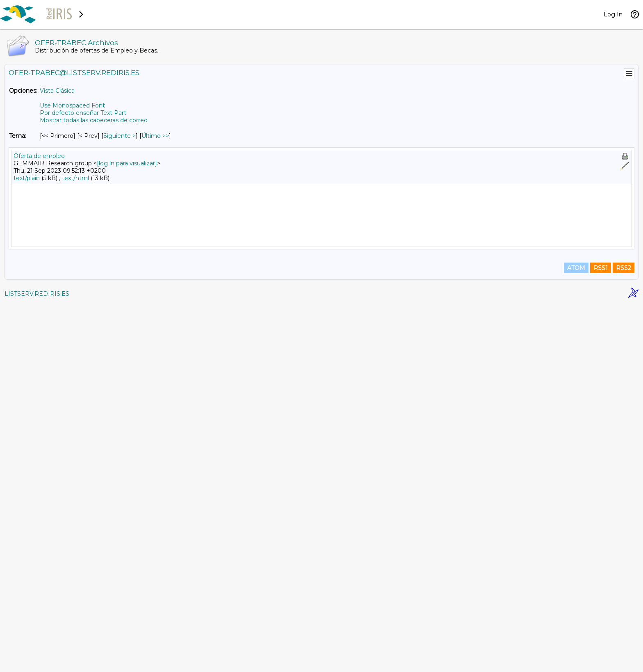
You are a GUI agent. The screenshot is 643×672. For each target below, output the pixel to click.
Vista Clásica (57, 91)
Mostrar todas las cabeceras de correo (94, 120)
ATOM (576, 636)
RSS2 (624, 636)
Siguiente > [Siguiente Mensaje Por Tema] (120, 136)
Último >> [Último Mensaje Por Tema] (155, 136)
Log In (613, 14)
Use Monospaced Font (72, 105)
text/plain (27, 178)
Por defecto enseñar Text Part (83, 113)
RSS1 (601, 636)
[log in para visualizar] (127, 163)
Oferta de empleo (39, 156)
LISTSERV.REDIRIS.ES (37, 662)
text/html (75, 178)
